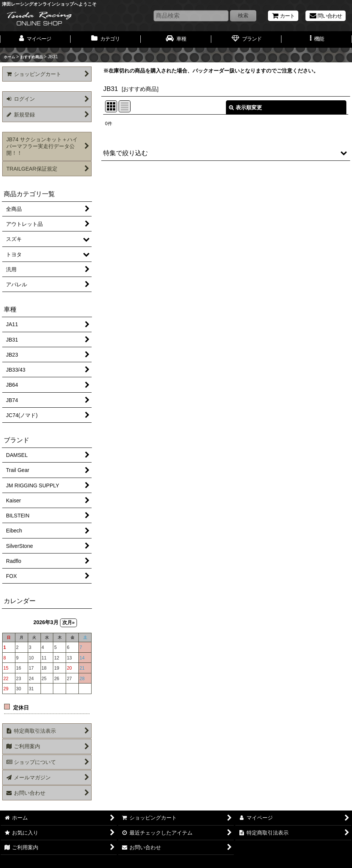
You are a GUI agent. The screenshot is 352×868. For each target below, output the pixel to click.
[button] (317, 39)
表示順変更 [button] (245, 107)
